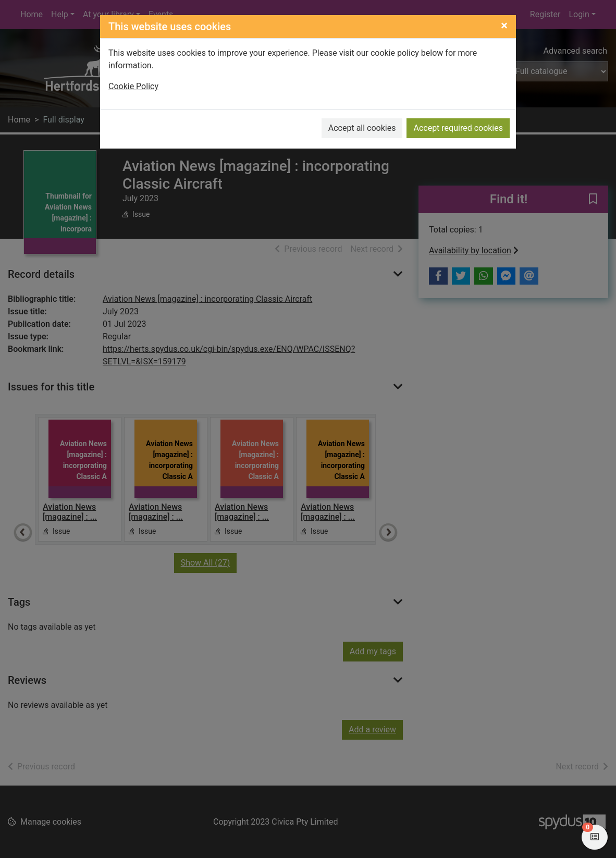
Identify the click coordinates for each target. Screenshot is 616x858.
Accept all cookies (362, 128)
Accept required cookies (458, 128)
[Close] (504, 26)
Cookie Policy (133, 86)
